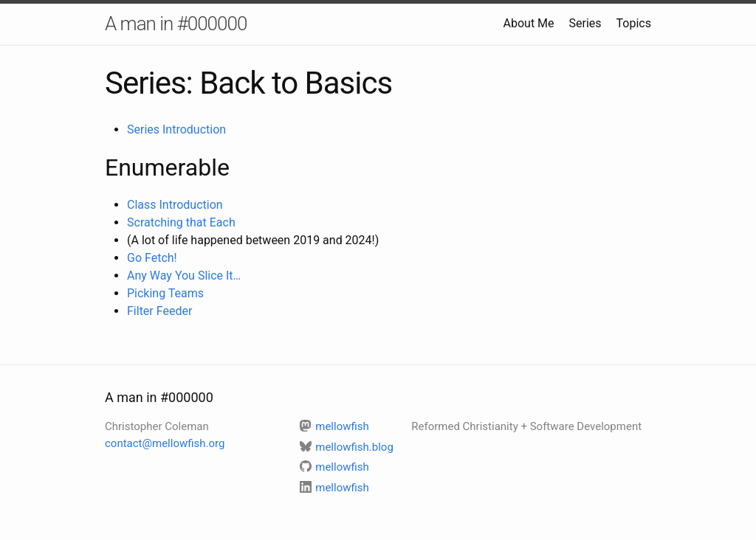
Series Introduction (176, 129)
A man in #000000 (176, 24)
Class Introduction (175, 205)
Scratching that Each (181, 222)
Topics (634, 23)
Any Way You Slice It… (184, 276)
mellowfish (334, 426)
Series (585, 23)
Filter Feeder (159, 311)
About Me (529, 23)
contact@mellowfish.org (165, 443)
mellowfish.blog (347, 447)
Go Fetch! (152, 258)
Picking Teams (165, 293)
